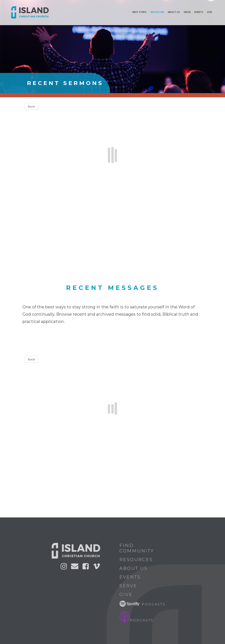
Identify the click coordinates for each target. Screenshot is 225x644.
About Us (135, 568)
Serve (187, 12)
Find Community (138, 548)
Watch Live (157, 12)
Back (31, 106)
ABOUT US (174, 12)
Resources (138, 560)
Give (209, 12)
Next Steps (139, 12)
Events (199, 12)
